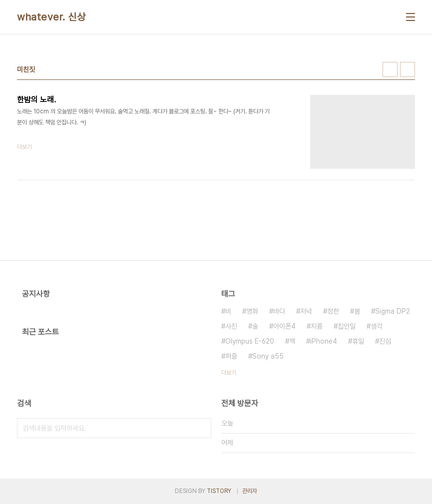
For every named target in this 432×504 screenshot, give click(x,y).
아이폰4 (284, 326)
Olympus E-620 (250, 341)
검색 (201, 428)
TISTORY (219, 491)
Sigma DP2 (393, 311)
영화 (252, 311)
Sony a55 (268, 356)
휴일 (358, 341)
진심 (385, 341)
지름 (317, 326)
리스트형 (408, 69)
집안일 (347, 326)
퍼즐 (231, 356)
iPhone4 (324, 341)
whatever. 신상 (51, 17)
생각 (377, 326)
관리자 (250, 491)
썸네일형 (390, 69)
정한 (333, 311)
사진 (231, 326)
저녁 (306, 311)
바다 (279, 311)
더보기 (229, 373)
